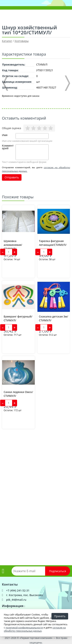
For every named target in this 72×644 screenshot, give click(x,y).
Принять (60, 616)
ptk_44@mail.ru (16, 600)
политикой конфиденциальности (24, 628)
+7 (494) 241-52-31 (18, 590)
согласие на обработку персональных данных (35, 629)
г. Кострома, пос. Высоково (24, 595)
